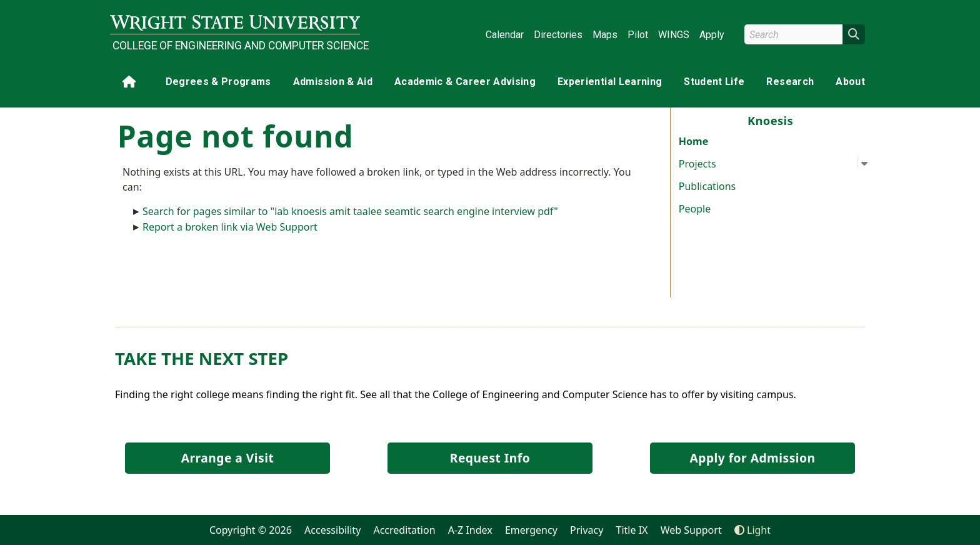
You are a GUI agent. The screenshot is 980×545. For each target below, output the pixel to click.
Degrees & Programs (218, 82)
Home (693, 141)
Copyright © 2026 (251, 530)
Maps (605, 35)
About (850, 82)
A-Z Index (470, 530)
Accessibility (332, 530)
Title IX (632, 530)
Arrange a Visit (227, 458)
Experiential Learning (610, 82)
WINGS (674, 35)
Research (790, 82)
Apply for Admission (753, 458)
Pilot (638, 35)
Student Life (714, 82)
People (695, 209)
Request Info (490, 458)
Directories (558, 35)
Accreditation (404, 530)
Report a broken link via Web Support (230, 227)
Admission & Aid (333, 82)
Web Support (691, 530)
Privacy (587, 530)
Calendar (505, 35)
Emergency (531, 530)
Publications (707, 186)
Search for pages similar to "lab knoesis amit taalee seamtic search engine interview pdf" (350, 211)
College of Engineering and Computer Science (236, 46)
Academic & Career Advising (465, 82)
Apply (712, 35)
